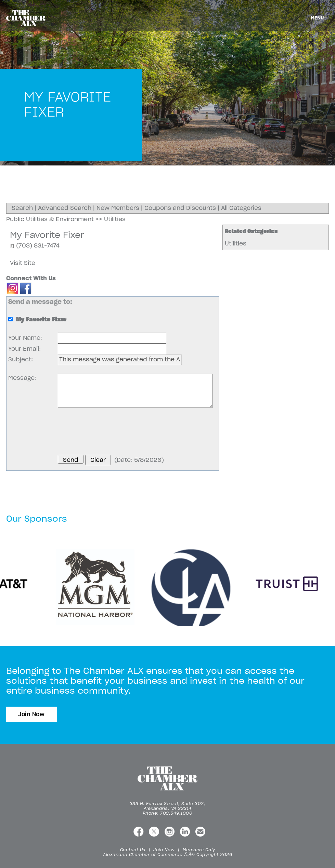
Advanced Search (65, 208)
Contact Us (133, 850)
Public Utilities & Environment (50, 219)
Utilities (236, 243)
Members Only (199, 850)
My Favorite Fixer (47, 235)
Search (22, 208)
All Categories (241, 208)
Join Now (31, 714)
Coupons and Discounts (180, 208)
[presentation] (110, 432)
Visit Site (23, 263)
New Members (118, 208)
